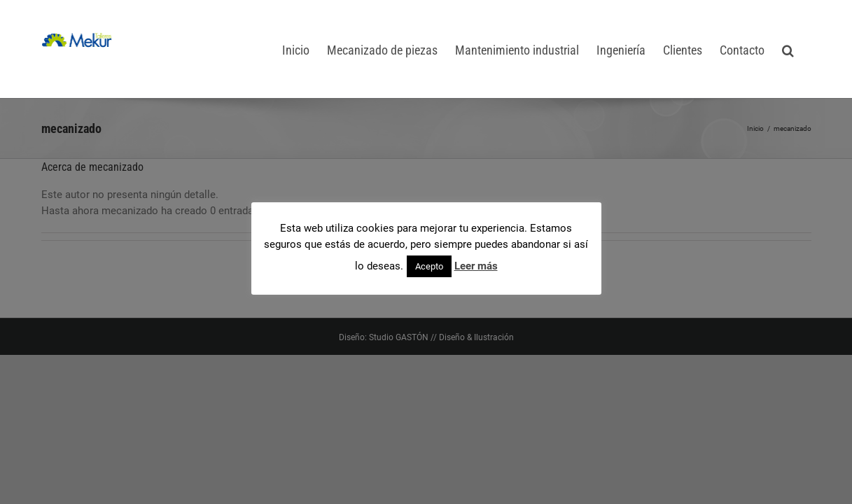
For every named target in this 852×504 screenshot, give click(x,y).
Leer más (476, 266)
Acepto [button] (429, 266)
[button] (805, 49)
